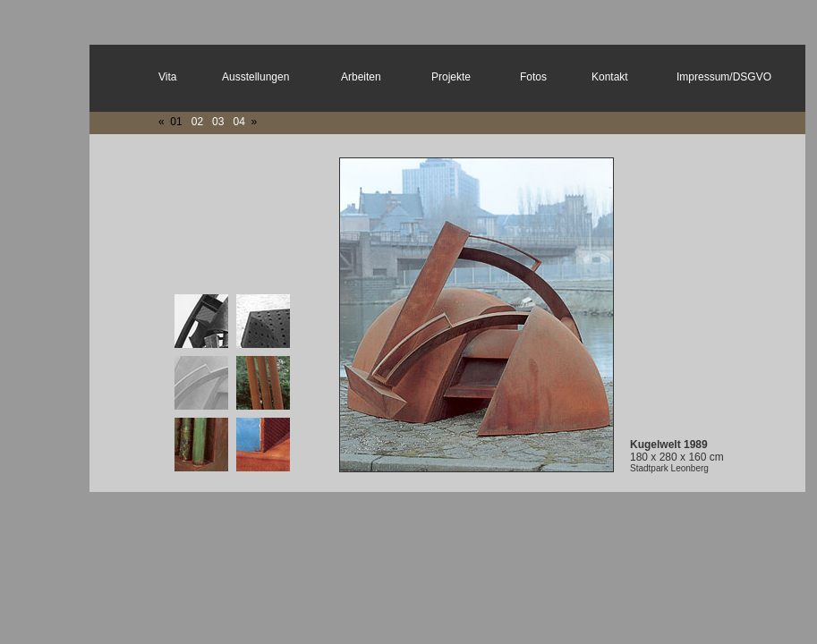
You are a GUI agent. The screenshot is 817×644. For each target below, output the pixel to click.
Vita (167, 77)
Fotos (533, 77)
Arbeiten (361, 77)
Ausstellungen (255, 77)
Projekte (451, 77)
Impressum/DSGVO (724, 77)
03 (218, 122)
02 (197, 122)
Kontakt (610, 77)
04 (238, 122)
